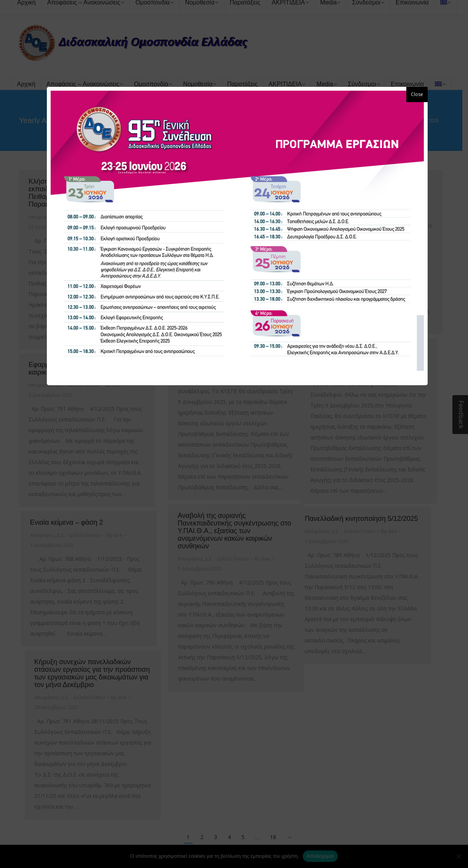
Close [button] (417, 94)
